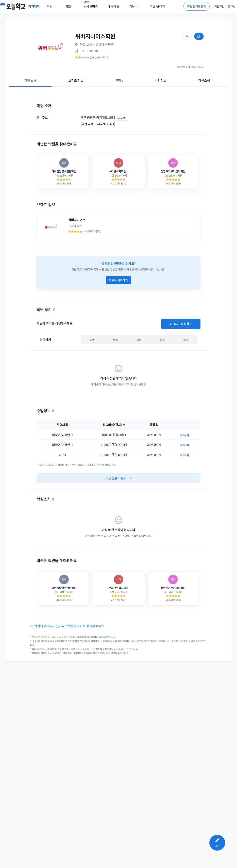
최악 (92, 340)
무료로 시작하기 (118, 280)
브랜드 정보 (76, 80)
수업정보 (161, 80)
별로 (116, 340)
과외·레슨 (113, 6)
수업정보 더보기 (119, 478)
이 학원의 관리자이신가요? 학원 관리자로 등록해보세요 (67, 626)
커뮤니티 (135, 6)
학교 (50, 6)
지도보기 (123, 118)
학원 (68, 6)
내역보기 (185, 435)
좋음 (162, 340)
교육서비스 (91, 5)
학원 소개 (30, 80)
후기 (119, 80)
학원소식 (204, 80)
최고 (186, 340)
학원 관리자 (157, 6)
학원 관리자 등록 (197, 6)
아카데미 (34, 6)
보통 (139, 340)
